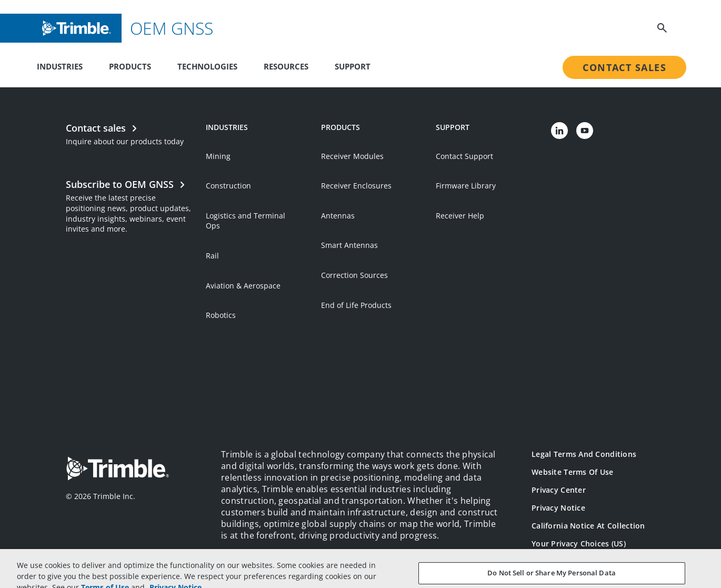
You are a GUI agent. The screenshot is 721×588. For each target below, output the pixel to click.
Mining (218, 156)
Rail (212, 256)
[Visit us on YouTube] (585, 131)
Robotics (221, 315)
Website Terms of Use (573, 472)
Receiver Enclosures (356, 186)
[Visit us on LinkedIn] (559, 131)
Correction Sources (354, 275)
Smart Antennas (349, 245)
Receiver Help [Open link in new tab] (460, 216)
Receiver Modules (352, 156)
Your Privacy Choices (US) (579, 544)
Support (353, 66)
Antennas (338, 216)
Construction (228, 186)
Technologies (207, 66)
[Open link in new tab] (131, 205)
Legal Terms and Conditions (584, 454)
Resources (286, 66)
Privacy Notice (558, 508)
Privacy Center (559, 490)
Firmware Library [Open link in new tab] (466, 186)
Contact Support (464, 156)
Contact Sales (624, 67)
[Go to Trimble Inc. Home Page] (117, 470)
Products (130, 66)
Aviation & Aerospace (243, 286)
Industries (60, 66)
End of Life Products (356, 305)
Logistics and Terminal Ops (246, 221)
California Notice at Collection (588, 526)
